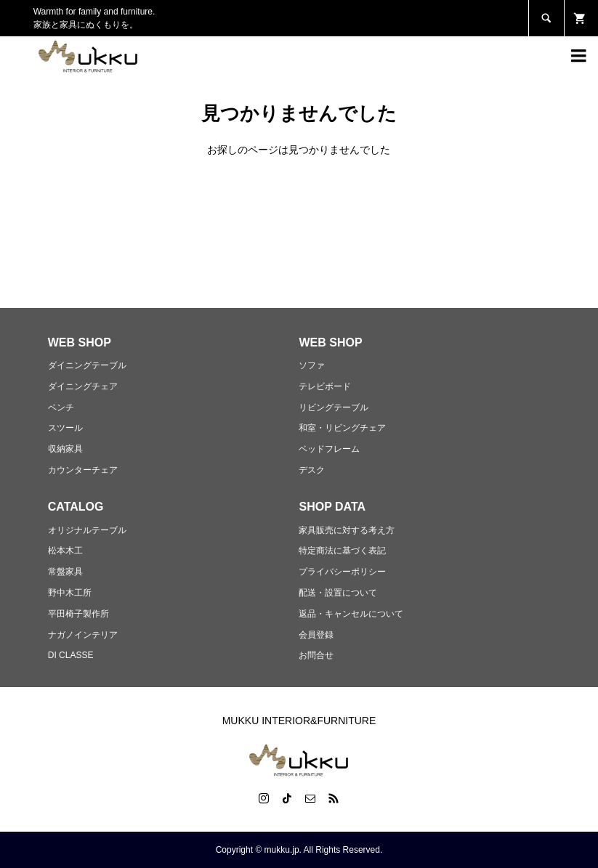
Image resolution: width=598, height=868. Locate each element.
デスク (312, 470)
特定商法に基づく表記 (342, 551)
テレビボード (325, 386)
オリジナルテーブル (87, 530)
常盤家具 (65, 572)
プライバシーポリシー (342, 572)
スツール (65, 428)
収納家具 (65, 449)
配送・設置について (338, 593)
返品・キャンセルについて (351, 614)
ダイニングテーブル (87, 365)
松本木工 (65, 551)
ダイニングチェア (83, 386)
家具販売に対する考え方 (347, 530)
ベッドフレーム (329, 449)
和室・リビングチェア (342, 428)
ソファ (312, 365)
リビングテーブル (334, 407)
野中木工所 (70, 593)
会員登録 (316, 635)
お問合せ (316, 655)
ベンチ (61, 407)
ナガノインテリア (83, 635)
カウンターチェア (83, 470)
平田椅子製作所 (78, 614)
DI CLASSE (71, 655)
